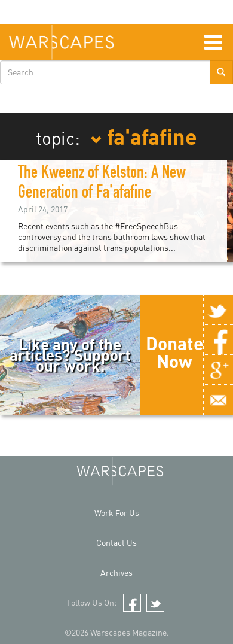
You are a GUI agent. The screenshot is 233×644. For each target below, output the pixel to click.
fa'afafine (144, 136)
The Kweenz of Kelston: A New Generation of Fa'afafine (102, 184)
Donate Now (174, 352)
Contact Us (116, 543)
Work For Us (117, 513)
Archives (116, 572)
